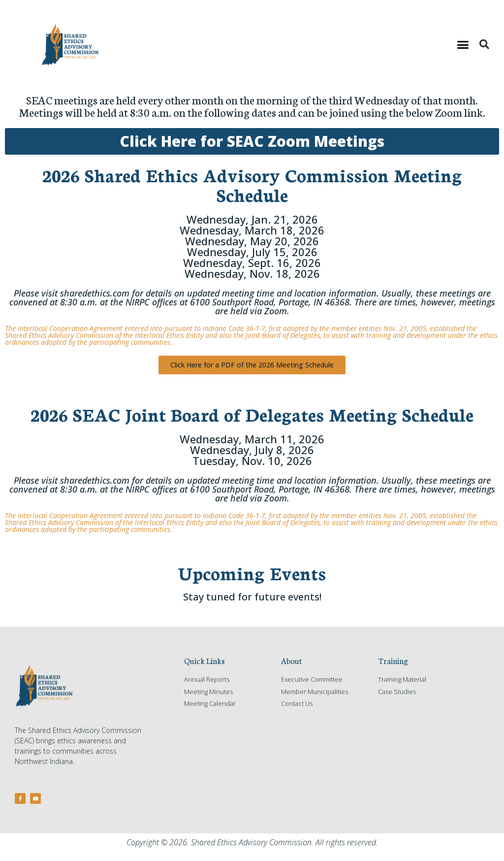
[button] (463, 44)
